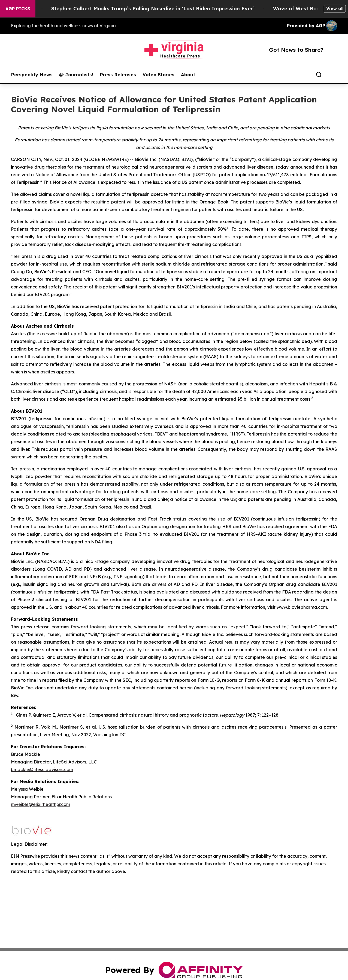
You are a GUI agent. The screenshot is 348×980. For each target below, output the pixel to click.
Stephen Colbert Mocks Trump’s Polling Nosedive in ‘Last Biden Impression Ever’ (159, 9)
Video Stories (158, 75)
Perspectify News (32, 75)
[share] (333, 75)
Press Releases (118, 75)
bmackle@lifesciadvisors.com (42, 769)
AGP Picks (18, 9)
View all (335, 8)
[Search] (319, 75)
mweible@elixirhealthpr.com (40, 804)
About (188, 75)
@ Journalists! (76, 75)
